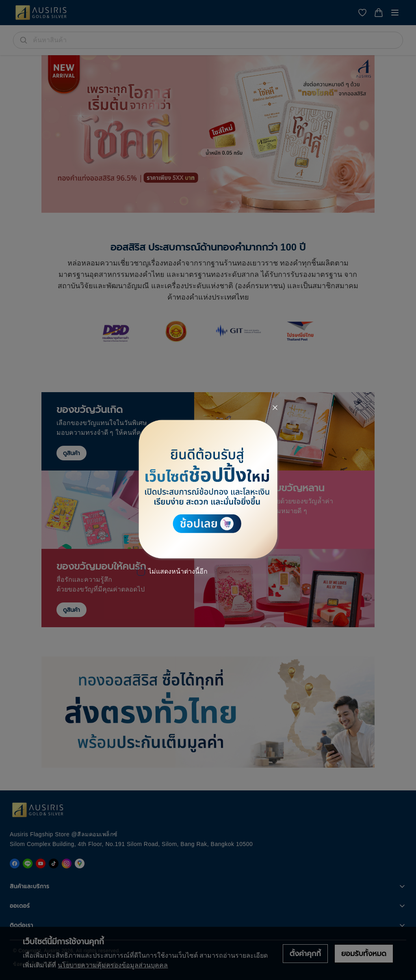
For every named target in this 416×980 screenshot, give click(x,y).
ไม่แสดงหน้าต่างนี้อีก (178, 571)
